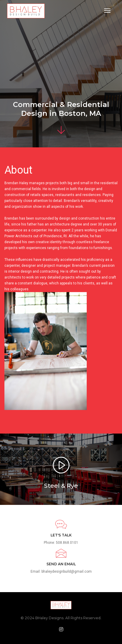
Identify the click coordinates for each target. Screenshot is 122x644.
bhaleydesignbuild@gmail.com (67, 571)
